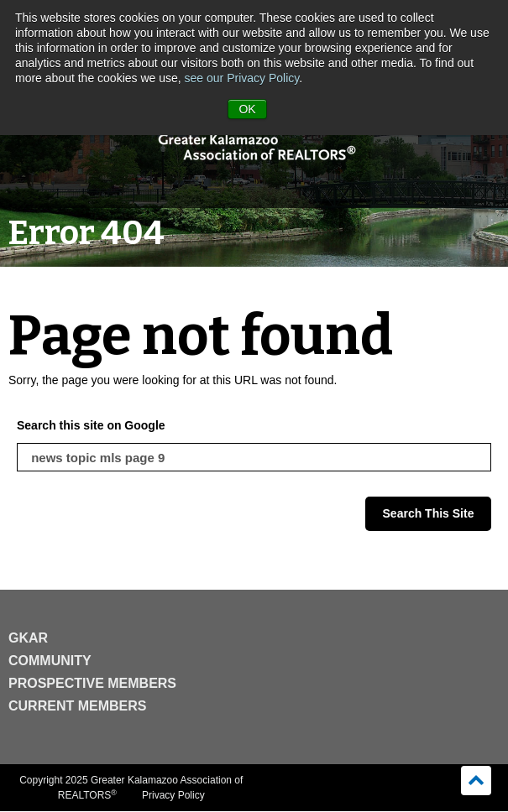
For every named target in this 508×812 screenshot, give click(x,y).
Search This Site (429, 513)
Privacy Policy (173, 795)
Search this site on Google (91, 425)
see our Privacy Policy (242, 78)
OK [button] (247, 109)
